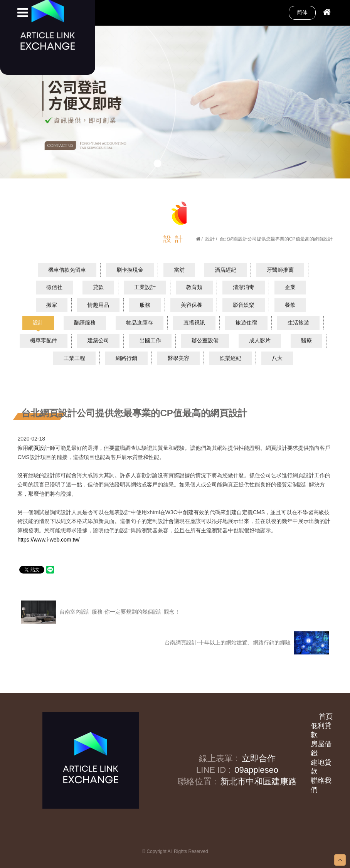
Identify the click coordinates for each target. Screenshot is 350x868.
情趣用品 (98, 305)
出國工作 (150, 340)
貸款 (98, 287)
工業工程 (74, 358)
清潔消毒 (244, 287)
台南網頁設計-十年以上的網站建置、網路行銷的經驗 (247, 643)
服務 (145, 305)
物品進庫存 (140, 323)
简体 (302, 12)
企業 (290, 287)
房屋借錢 (321, 749)
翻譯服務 (85, 323)
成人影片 (260, 340)
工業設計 (145, 287)
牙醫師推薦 (280, 270)
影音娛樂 (244, 305)
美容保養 (192, 305)
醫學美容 (178, 358)
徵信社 (54, 287)
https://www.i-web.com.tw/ (48, 540)
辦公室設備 (205, 340)
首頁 (326, 717)
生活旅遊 (298, 323)
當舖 (179, 270)
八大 (277, 358)
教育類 (194, 287)
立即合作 (259, 758)
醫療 (306, 340)
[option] (175, 102)
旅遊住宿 (246, 323)
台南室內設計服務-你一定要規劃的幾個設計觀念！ (101, 612)
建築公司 (98, 340)
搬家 (52, 305)
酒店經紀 (225, 270)
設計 (210, 239)
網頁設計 (39, 448)
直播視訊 (194, 323)
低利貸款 (321, 730)
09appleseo (256, 770)
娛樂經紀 (231, 358)
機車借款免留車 (67, 270)
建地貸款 (321, 767)
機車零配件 (44, 340)
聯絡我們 (321, 785)
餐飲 (290, 305)
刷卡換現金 (130, 270)
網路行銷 (126, 358)
